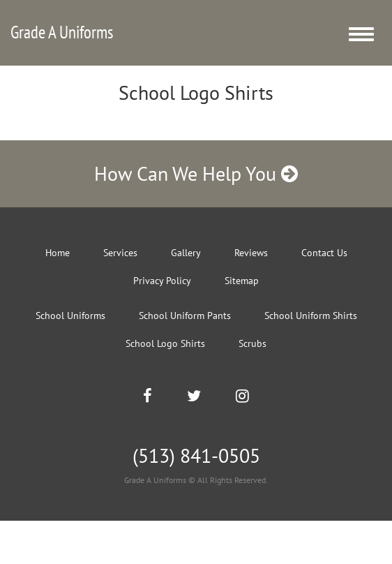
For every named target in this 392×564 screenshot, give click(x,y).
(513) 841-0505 (196, 455)
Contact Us (324, 253)
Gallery (186, 253)
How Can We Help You (196, 173)
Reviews (251, 253)
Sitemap (242, 281)
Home (58, 253)
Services (120, 253)
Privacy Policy (162, 281)
